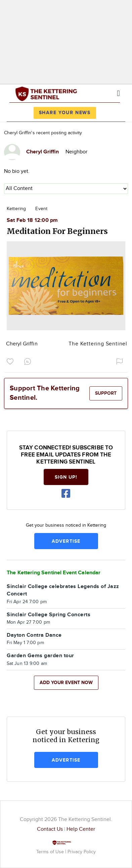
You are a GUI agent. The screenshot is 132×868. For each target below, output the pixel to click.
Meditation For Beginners (57, 231)
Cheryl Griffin (22, 344)
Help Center (81, 829)
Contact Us (50, 829)
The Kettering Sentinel (98, 344)
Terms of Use (51, 852)
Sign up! (66, 477)
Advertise (66, 541)
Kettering (16, 209)
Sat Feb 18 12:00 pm (32, 220)
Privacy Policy (82, 852)
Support (106, 393)
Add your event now (66, 683)
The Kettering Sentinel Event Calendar (54, 573)
